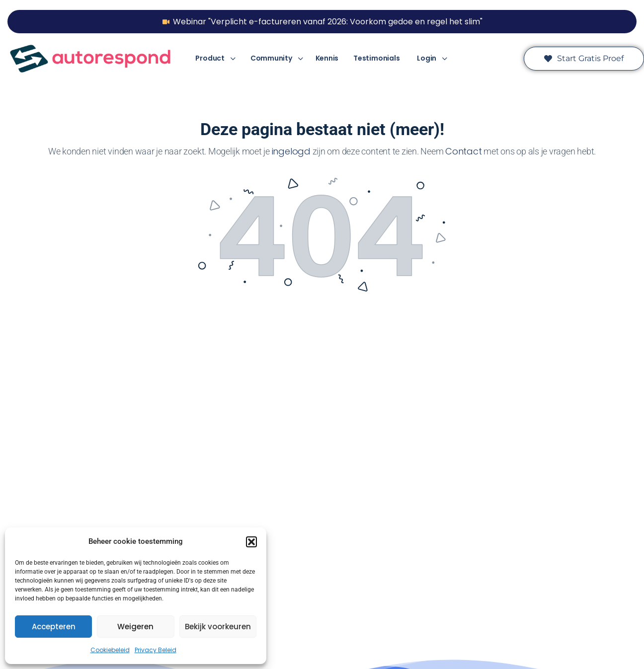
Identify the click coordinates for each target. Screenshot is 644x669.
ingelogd (291, 151)
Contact (463, 151)
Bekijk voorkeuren (218, 627)
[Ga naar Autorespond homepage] (90, 58)
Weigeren (135, 627)
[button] (251, 542)
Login (427, 58)
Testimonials (376, 58)
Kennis (327, 58)
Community (271, 58)
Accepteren (54, 627)
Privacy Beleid (156, 650)
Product (210, 58)
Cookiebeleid (110, 650)
